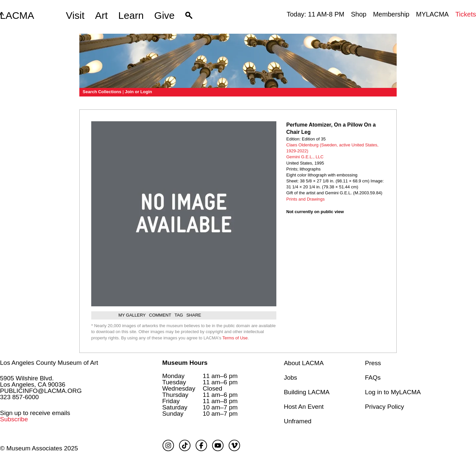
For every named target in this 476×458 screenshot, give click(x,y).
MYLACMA (432, 14)
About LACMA (304, 363)
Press (373, 363)
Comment (160, 315)
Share (194, 315)
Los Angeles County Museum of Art (49, 363)
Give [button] (165, 15)
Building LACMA (307, 392)
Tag (179, 315)
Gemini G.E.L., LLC (305, 157)
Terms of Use (235, 338)
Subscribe (14, 419)
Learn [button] (131, 15)
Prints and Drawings (305, 199)
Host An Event (304, 407)
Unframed (298, 421)
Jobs (291, 378)
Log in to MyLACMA (393, 392)
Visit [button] (75, 15)
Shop (359, 14)
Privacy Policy (384, 407)
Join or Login (139, 92)
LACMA (17, 16)
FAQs (373, 378)
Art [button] (101, 15)
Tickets (466, 14)
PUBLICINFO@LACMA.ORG (41, 391)
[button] (189, 16)
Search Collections (102, 92)
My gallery (132, 315)
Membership (391, 14)
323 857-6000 (19, 397)
